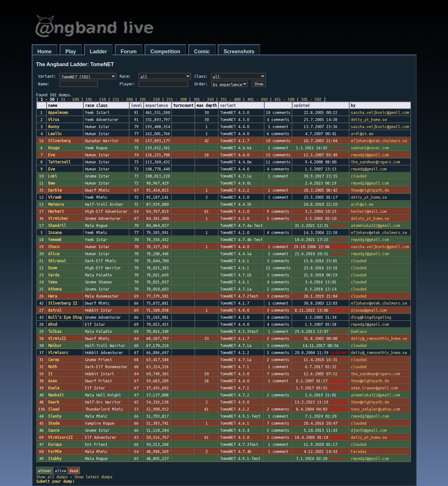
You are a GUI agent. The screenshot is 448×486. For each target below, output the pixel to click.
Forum (129, 52)
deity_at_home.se (369, 119)
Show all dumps (52, 477)
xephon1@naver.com (370, 148)
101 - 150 (96, 99)
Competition (165, 52)
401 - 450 (257, 99)
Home (45, 52)
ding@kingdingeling (371, 317)
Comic (202, 52)
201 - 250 (150, 99)
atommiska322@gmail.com (376, 225)
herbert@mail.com (369, 211)
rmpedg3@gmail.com (370, 155)
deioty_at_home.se (370, 218)
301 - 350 (203, 99)
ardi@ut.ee (362, 134)
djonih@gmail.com (369, 430)
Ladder (98, 52)
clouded (359, 176)
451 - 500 (284, 99)
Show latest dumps (93, 477)
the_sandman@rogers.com (376, 162)
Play (71, 52)
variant (228, 105)
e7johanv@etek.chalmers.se (379, 141)
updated (302, 105)
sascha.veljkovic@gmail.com (380, 112)
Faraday (359, 451)
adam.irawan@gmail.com (374, 388)
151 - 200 (123, 99)
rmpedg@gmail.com (369, 169)
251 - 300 (177, 99)
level (136, 105)
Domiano (359, 331)
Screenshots (239, 52)
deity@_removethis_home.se (379, 338)
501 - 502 (311, 99)
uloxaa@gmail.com (369, 310)
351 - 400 (230, 99)
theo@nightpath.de (370, 190)
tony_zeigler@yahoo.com (376, 409)
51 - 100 (70, 99)
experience (156, 105)
